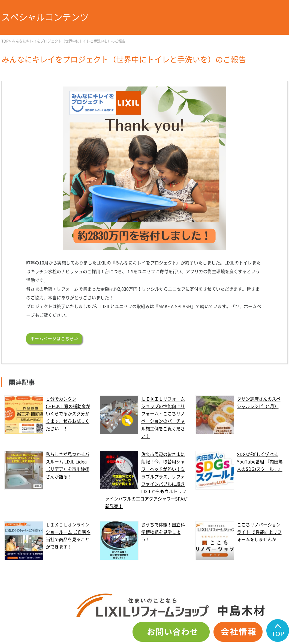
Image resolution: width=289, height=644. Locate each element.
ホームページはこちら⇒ (54, 339)
